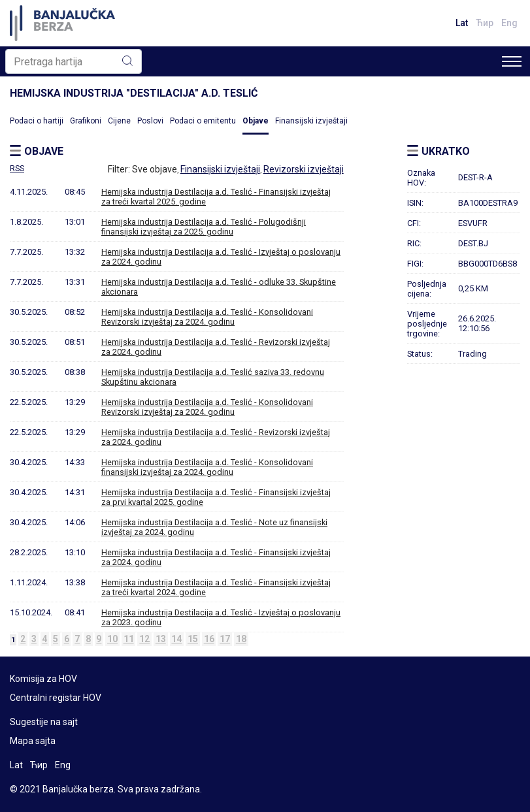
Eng (509, 23)
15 (193, 639)
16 (209, 639)
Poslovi (150, 121)
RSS (17, 169)
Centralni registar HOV (56, 698)
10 (112, 639)
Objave (256, 121)
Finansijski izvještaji (311, 121)
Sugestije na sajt (44, 722)
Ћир (485, 23)
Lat (462, 23)
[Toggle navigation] (512, 61)
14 (176, 639)
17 (225, 639)
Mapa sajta (33, 741)
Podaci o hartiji (37, 121)
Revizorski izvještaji (304, 169)
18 (241, 639)
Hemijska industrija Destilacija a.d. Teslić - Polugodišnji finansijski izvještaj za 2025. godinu (204, 227)
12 (144, 639)
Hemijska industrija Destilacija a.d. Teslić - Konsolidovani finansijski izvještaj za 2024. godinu (207, 467)
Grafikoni (86, 121)
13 (161, 639)
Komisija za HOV (43, 679)
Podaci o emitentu (203, 121)
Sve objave (155, 169)
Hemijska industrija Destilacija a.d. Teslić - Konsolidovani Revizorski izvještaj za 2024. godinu (207, 317)
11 (129, 639)
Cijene (119, 121)
